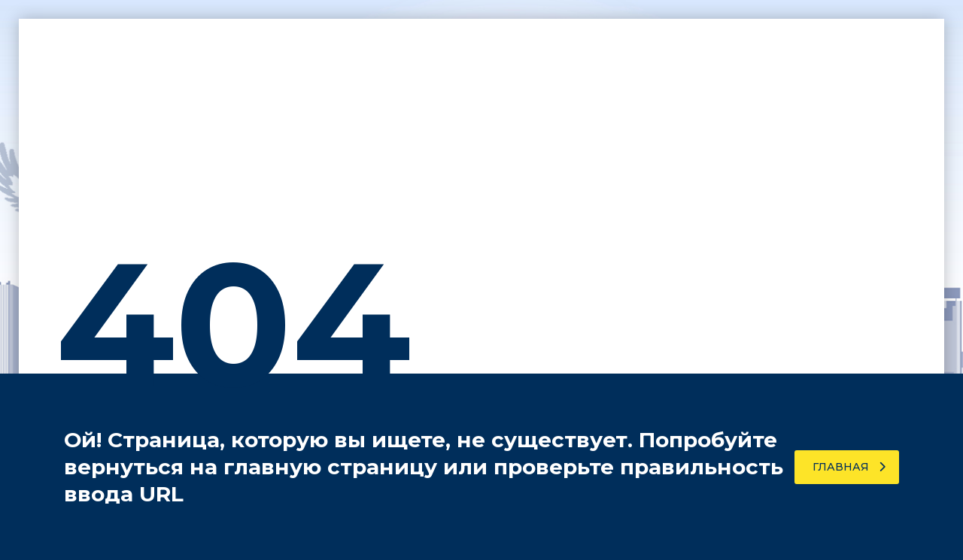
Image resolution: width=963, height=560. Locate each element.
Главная (849, 467)
